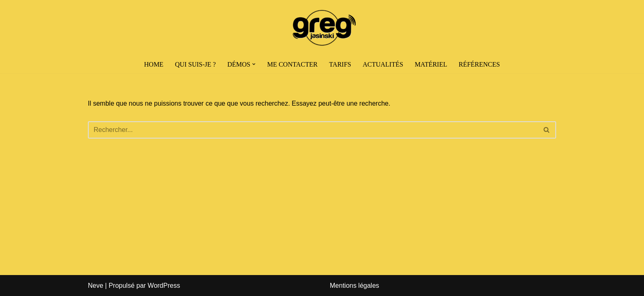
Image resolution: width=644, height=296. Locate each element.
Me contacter (292, 64)
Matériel (431, 64)
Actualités (383, 64)
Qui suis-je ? (195, 64)
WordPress (164, 286)
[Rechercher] (313, 130)
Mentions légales (354, 286)
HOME (154, 64)
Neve (95, 286)
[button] (254, 64)
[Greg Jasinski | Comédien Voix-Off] (322, 28)
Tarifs (340, 64)
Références (479, 64)
